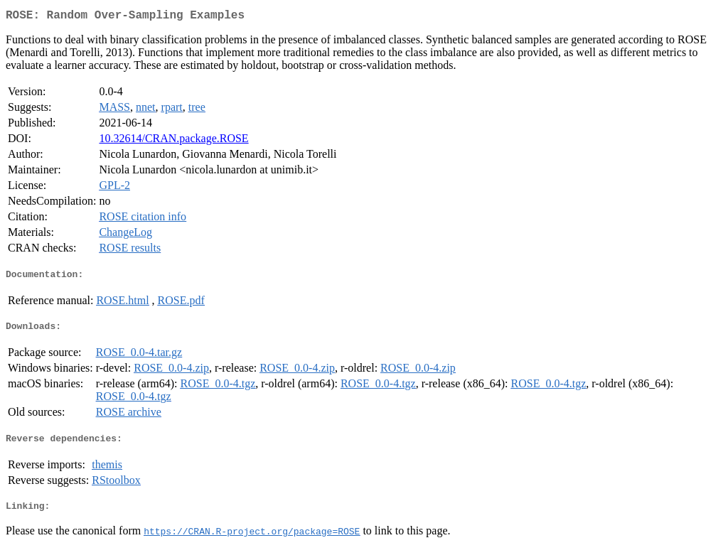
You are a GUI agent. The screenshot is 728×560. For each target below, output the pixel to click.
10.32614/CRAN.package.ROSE (173, 141)
